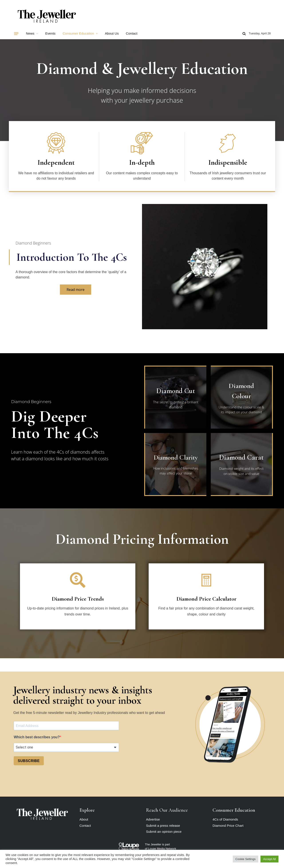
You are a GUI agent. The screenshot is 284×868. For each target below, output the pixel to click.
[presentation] (47, 780)
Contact (132, 33)
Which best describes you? (37, 737)
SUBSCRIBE (29, 761)
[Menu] (16, 33)
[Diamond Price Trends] (78, 580)
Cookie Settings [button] (246, 859)
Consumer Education (78, 33)
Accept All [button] (269, 859)
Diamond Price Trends (78, 599)
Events (50, 33)
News (30, 33)
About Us (112, 33)
